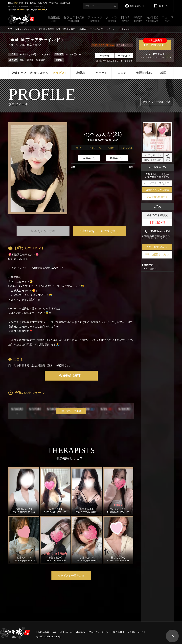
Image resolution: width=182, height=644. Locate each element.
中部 (27, 3)
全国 (11, 3)
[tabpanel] (38, 168)
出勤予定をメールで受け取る (99, 231)
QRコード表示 (168, 158)
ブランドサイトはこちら (103, 45)
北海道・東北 (36, 3)
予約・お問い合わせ (155, 43)
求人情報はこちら (124, 45)
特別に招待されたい (157, 254)
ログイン (161, 4)
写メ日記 (152, 19)
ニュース (168, 19)
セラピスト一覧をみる (71, 576)
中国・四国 (59, 3)
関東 (16, 3)
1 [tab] (38, 219)
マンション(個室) (24, 45)
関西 (21, 3)
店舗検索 (54, 19)
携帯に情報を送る (153, 160)
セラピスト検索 (74, 19)
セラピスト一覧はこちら (157, 102)
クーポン (112, 19)
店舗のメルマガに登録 (157, 190)
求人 (67, 3)
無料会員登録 (134, 4)
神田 (11, 45)
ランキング (95, 19)
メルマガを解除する (157, 197)
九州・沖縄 (48, 3)
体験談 (138, 19)
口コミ (126, 19)
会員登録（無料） (71, 376)
